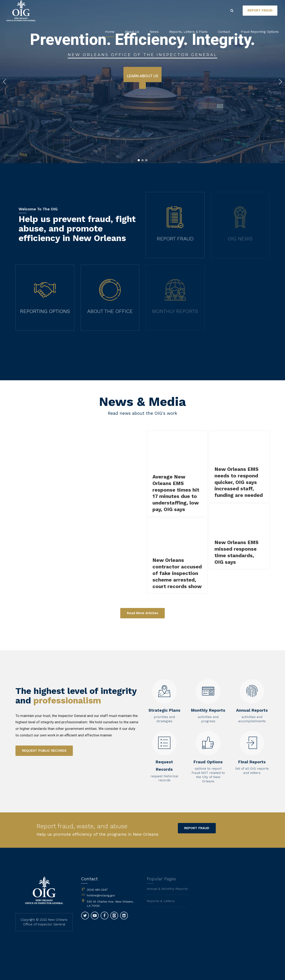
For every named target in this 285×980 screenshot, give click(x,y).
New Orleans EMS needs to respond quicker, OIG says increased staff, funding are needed (239, 482)
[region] (142, 82)
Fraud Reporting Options (260, 32)
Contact (224, 32)
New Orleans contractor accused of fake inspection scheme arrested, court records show (177, 573)
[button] (4, 82)
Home (110, 32)
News (154, 32)
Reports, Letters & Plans (188, 32)
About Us (132, 32)
